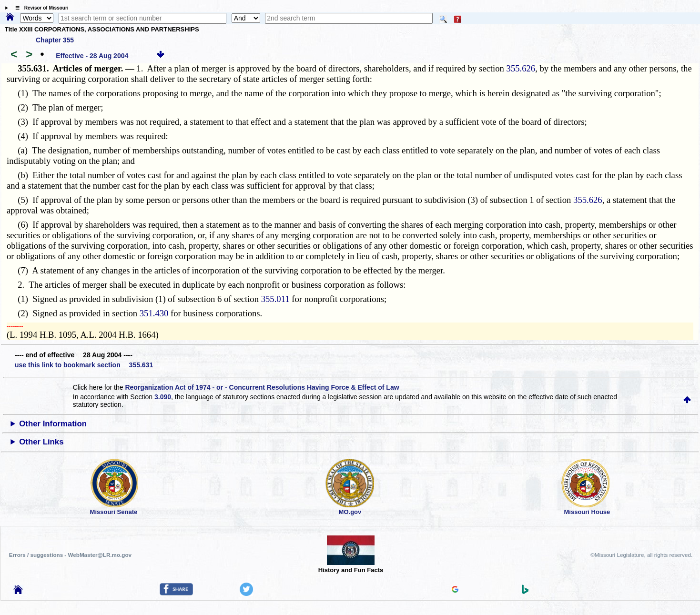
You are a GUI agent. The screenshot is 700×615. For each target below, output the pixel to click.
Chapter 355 (55, 40)
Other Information (53, 424)
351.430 (154, 313)
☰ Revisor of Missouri (40, 8)
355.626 (521, 68)
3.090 (163, 397)
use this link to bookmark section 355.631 (84, 365)
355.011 (275, 299)
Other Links (41, 442)
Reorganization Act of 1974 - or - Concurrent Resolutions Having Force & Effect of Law (262, 387)
